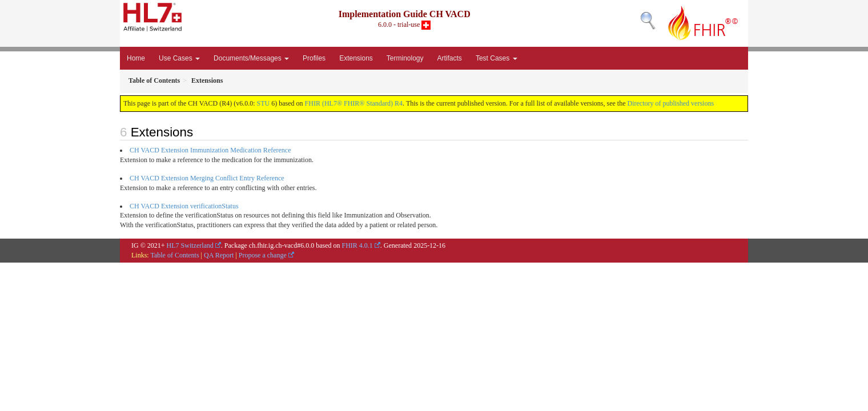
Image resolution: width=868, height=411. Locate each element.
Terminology (405, 58)
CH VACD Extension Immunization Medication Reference (210, 150)
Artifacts (450, 58)
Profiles (314, 58)
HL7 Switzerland (190, 245)
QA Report (219, 255)
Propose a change (263, 255)
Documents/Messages (251, 58)
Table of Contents (174, 255)
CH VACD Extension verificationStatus (184, 206)
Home (136, 58)
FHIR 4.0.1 (357, 245)
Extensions (356, 58)
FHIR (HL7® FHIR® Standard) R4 (354, 103)
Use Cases (179, 58)
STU (264, 103)
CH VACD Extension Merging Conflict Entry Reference (207, 178)
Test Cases (497, 58)
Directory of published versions (670, 103)
